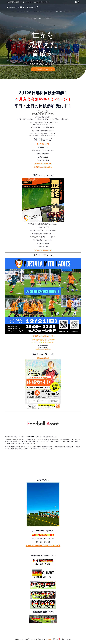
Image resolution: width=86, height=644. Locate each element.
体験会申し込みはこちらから (43, 167)
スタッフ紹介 (37, 18)
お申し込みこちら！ (43, 358)
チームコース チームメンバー (21, 11)
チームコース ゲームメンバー (43, 11)
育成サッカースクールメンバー (65, 11)
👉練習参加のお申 (37, 336)
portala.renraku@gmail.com (43, 164)
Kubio (49, 639)
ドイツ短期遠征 (43, 552)
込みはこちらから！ (49, 336)
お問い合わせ (49, 18)
